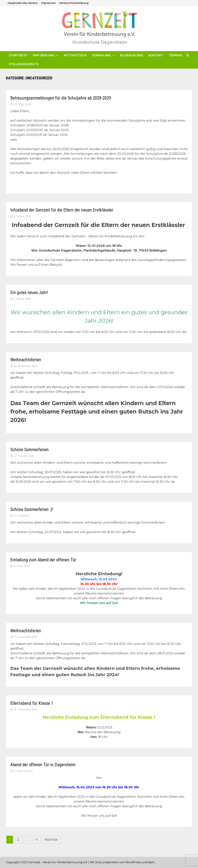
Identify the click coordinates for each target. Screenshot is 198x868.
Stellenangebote (24, 64)
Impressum (48, 3)
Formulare (102, 55)
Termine (176, 55)
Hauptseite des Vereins (23, 3)
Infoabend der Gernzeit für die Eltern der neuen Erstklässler (62, 210)
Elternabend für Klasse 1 (32, 703)
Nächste (51, 840)
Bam (151, 862)
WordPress (133, 862)
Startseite (18, 55)
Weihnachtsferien (26, 360)
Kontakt (156, 55)
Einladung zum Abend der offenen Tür (43, 560)
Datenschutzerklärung (74, 3)
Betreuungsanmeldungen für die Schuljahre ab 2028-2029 (61, 98)
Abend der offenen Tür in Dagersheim (43, 765)
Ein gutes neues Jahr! (29, 293)
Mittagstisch (75, 55)
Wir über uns (44, 55)
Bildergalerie (132, 55)
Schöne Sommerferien (29, 450)
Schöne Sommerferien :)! (32, 509)
